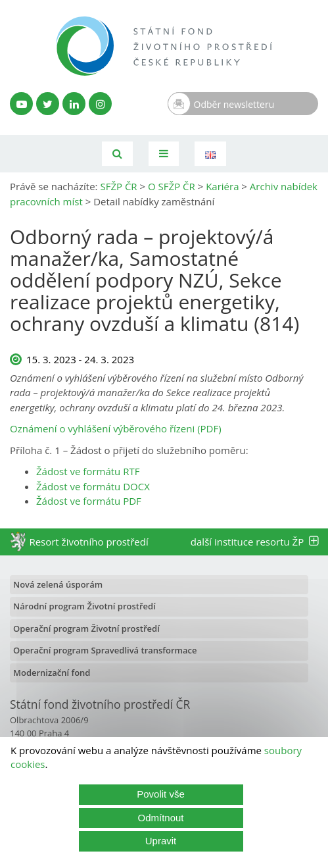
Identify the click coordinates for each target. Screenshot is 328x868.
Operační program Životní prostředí (86, 628)
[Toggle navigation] (164, 154)
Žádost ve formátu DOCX (93, 486)
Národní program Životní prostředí (84, 606)
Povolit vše (161, 794)
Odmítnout (160, 818)
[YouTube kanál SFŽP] (21, 104)
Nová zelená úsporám (58, 584)
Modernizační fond (52, 673)
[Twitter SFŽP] (48, 104)
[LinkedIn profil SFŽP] (74, 104)
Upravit (161, 841)
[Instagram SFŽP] (100, 104)
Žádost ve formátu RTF (88, 471)
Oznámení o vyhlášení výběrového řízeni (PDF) (116, 428)
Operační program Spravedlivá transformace (105, 650)
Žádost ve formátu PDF (89, 501)
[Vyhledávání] (117, 154)
